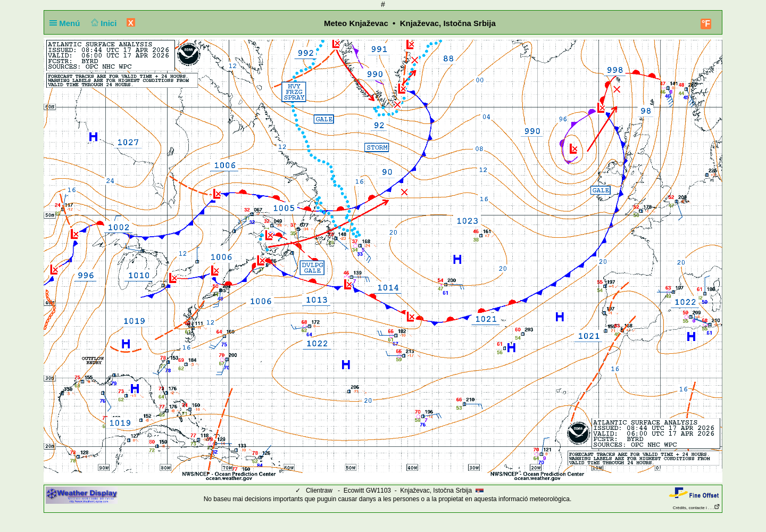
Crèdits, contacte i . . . (697, 508)
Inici (103, 23)
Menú (67, 23)
